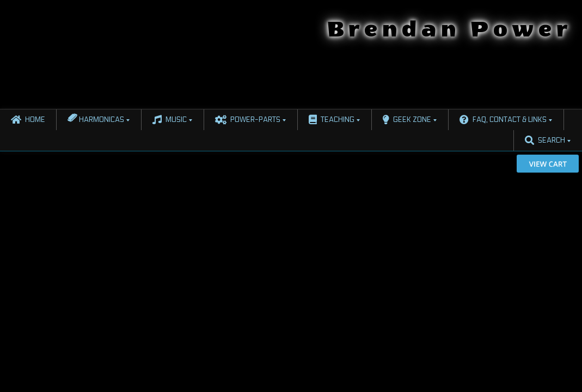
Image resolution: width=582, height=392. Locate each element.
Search (545, 140)
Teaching (332, 120)
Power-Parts (248, 120)
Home (28, 120)
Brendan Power (450, 29)
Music (170, 120)
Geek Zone (407, 120)
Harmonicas (96, 118)
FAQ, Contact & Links (503, 120)
